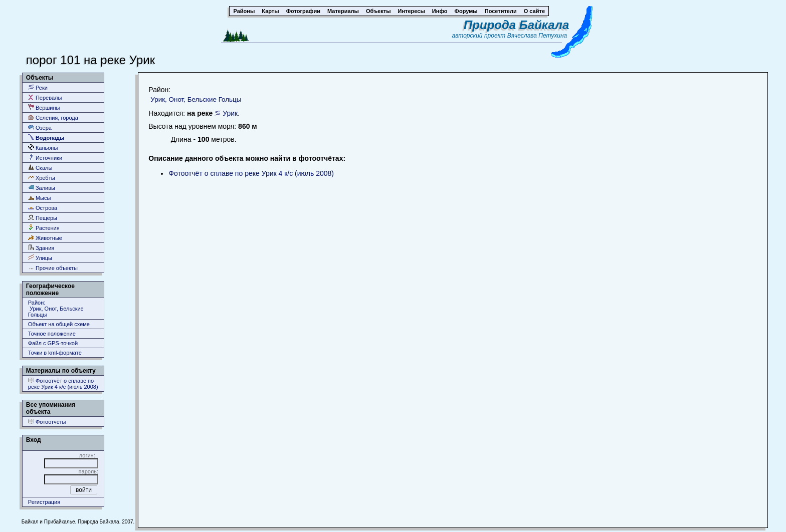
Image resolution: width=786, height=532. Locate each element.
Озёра (40, 127)
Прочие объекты (53, 268)
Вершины (44, 107)
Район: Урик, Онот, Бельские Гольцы (56, 309)
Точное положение (52, 334)
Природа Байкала (516, 25)
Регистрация (44, 502)
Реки (38, 87)
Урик (230, 113)
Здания (41, 248)
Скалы (40, 168)
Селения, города (53, 117)
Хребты (42, 178)
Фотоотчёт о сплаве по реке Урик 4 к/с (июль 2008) (63, 383)
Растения (44, 228)
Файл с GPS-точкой (53, 343)
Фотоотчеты (47, 422)
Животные (45, 238)
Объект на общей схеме (59, 324)
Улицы (40, 258)
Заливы (42, 188)
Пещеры (43, 218)
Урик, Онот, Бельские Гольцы (196, 99)
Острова (43, 208)
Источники (45, 158)
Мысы (40, 198)
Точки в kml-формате (55, 353)
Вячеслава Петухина (537, 36)
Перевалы (45, 97)
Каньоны (43, 148)
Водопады (46, 138)
